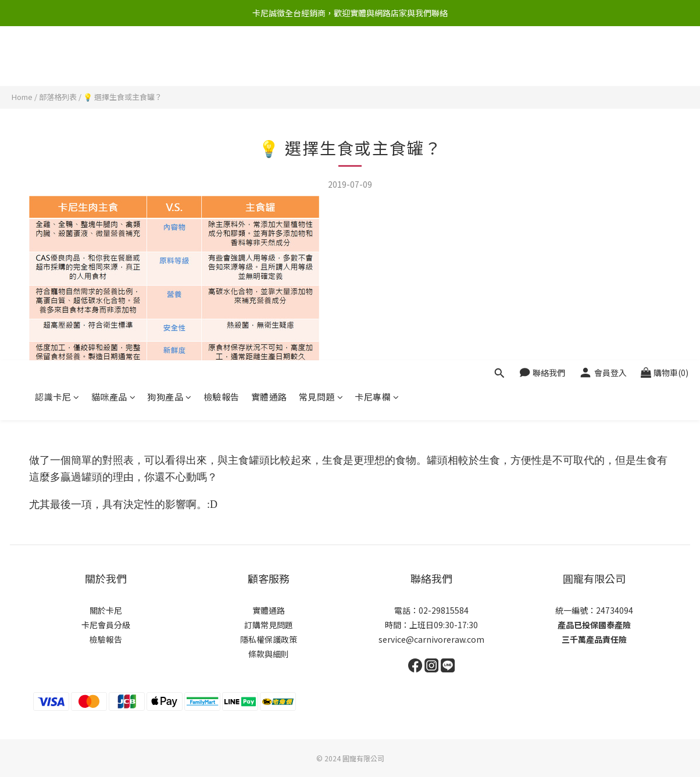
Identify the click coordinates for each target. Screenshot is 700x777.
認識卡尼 (57, 62)
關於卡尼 (106, 610)
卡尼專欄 (377, 62)
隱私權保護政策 (269, 639)
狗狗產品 (169, 62)
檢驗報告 (222, 62)
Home (22, 97)
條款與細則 (269, 654)
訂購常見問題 (269, 625)
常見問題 (321, 62)
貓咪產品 (114, 62)
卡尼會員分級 (106, 625)
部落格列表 (58, 97)
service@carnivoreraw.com (431, 639)
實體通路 (269, 62)
